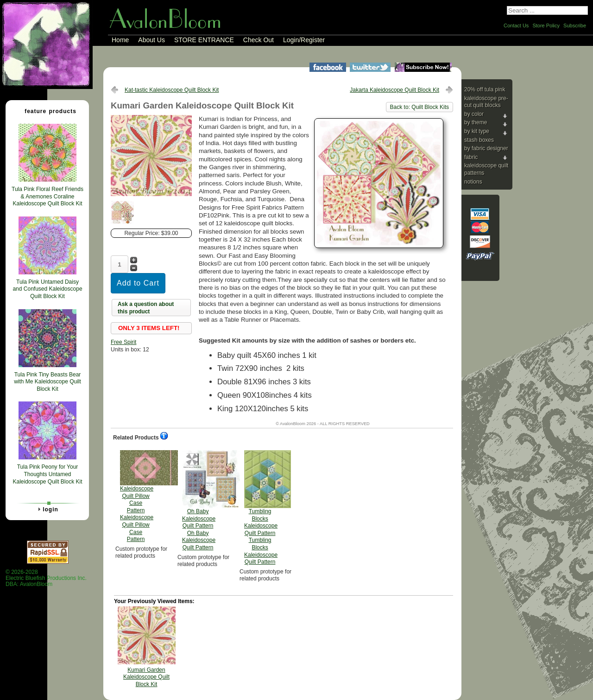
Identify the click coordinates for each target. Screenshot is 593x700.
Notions (473, 182)
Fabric (471, 157)
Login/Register (304, 40)
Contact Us (516, 25)
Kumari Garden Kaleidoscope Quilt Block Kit (146, 677)
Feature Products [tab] (47, 111)
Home (120, 40)
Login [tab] (47, 509)
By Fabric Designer (486, 148)
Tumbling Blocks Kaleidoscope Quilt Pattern (261, 508)
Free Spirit (123, 342)
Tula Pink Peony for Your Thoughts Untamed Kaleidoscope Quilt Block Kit (47, 474)
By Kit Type (477, 131)
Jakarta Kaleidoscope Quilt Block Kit (394, 90)
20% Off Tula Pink (485, 89)
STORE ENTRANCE (204, 40)
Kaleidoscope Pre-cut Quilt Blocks (486, 102)
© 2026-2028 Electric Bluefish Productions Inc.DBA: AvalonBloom (46, 578)
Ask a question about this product (146, 308)
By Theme (476, 122)
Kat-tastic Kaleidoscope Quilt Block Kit (172, 90)
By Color (474, 114)
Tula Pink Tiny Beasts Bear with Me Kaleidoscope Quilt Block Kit (47, 382)
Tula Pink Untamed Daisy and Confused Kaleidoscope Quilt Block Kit (47, 289)
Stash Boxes (479, 140)
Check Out (259, 40)
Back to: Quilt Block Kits (420, 107)
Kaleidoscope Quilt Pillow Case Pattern (137, 496)
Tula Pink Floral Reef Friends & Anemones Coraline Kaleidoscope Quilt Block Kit (47, 196)
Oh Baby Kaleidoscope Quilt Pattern (199, 500)
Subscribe (575, 25)
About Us (151, 40)
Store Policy (546, 25)
